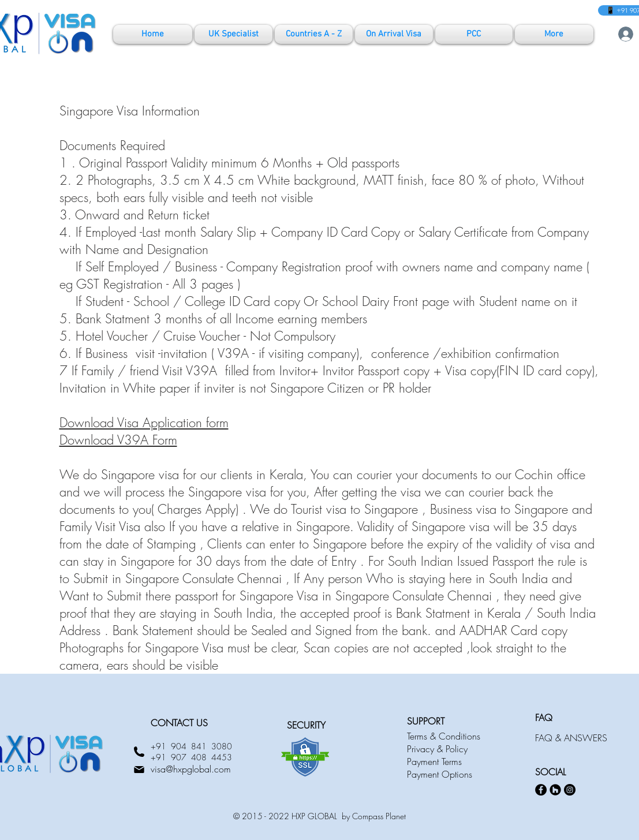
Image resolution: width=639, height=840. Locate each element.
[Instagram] (570, 790)
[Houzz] (555, 790)
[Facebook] (541, 790)
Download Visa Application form (144, 423)
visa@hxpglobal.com (191, 769)
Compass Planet (379, 816)
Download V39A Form (118, 440)
